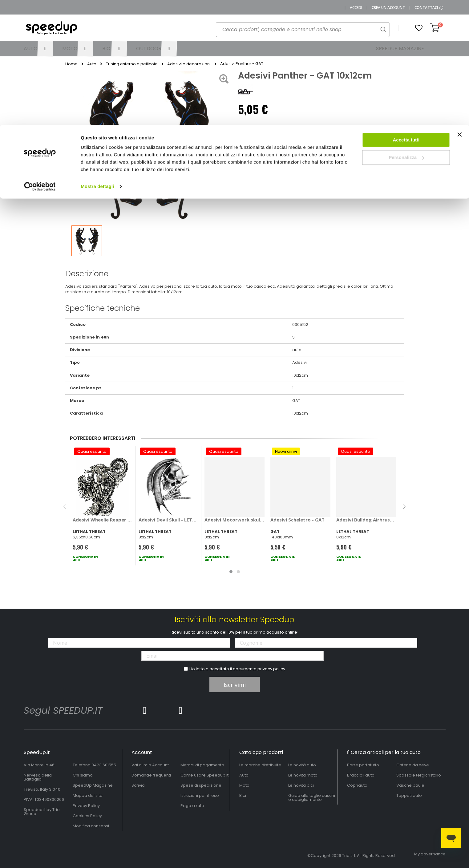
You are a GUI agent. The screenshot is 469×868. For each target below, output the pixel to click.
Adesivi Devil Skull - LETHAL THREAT (169, 520)
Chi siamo (83, 775)
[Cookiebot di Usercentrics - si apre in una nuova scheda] (40, 62)
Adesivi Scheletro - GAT (297, 520)
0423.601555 (104, 765)
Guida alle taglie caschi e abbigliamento (312, 797)
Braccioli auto (361, 775)
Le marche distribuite (260, 765)
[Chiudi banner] (459, 12)
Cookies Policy (87, 816)
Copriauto (357, 785)
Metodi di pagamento (202, 765)
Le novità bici (301, 785)
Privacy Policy (86, 806)
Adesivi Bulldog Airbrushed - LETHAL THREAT (366, 520)
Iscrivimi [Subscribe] (235, 685)
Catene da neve (413, 765)
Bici (243, 795)
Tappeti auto (409, 795)
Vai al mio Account (150, 765)
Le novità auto (302, 765)
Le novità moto (303, 775)
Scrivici (138, 785)
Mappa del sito (88, 795)
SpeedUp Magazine (93, 785)
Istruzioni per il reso (200, 795)
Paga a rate (192, 806)
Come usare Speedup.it (204, 775)
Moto (244, 785)
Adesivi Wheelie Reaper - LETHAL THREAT (103, 520)
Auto (244, 775)
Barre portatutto (363, 765)
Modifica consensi (91, 826)
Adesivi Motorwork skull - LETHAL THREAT (234, 520)
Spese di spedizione (201, 785)
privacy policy (271, 669)
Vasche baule (410, 785)
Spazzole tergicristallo (419, 775)
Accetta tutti (406, 15)
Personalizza (406, 32)
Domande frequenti (151, 775)
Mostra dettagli (97, 61)
